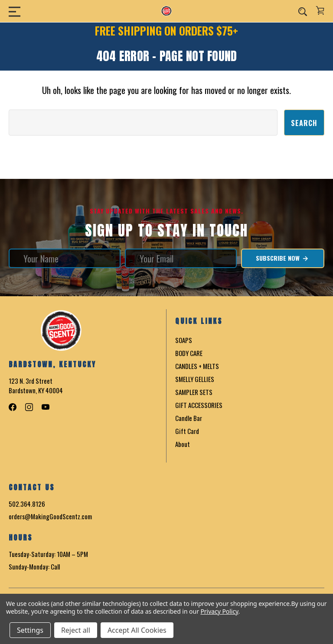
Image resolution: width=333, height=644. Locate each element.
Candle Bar (189, 418)
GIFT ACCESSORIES (199, 405)
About (183, 444)
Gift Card (187, 431)
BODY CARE (189, 353)
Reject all (76, 630)
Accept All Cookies (137, 630)
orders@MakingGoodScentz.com (50, 516)
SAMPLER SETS (194, 392)
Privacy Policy (219, 611)
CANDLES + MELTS (197, 366)
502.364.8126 (27, 504)
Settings (30, 630)
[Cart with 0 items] (320, 10)
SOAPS (184, 340)
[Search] (303, 11)
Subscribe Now (282, 258)
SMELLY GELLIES (195, 379)
